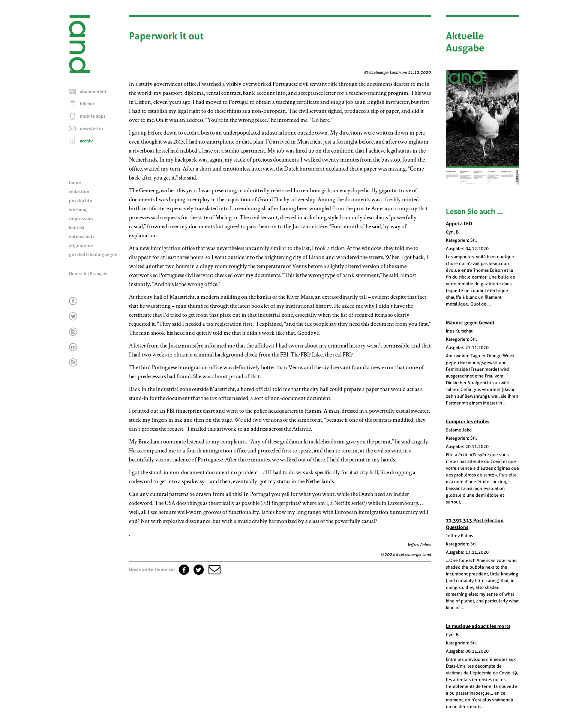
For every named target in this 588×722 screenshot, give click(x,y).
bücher (87, 104)
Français (99, 274)
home (75, 183)
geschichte (81, 201)
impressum (81, 219)
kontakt (77, 228)
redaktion (79, 192)
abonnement (93, 91)
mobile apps (93, 116)
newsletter (92, 129)
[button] (214, 569)
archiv (86, 141)
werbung (78, 210)
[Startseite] (79, 71)
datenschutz (82, 237)
